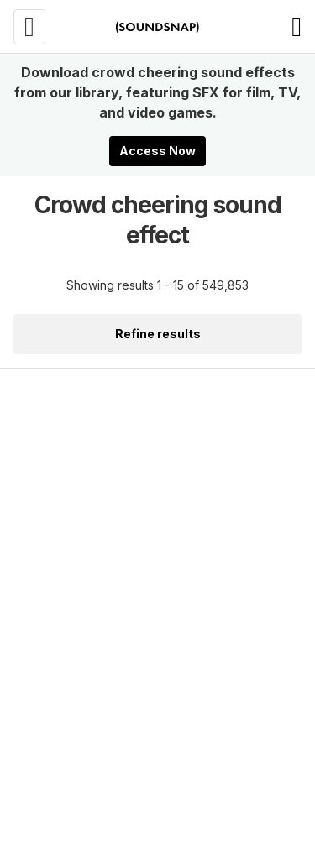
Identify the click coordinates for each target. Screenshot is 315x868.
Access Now (157, 151)
